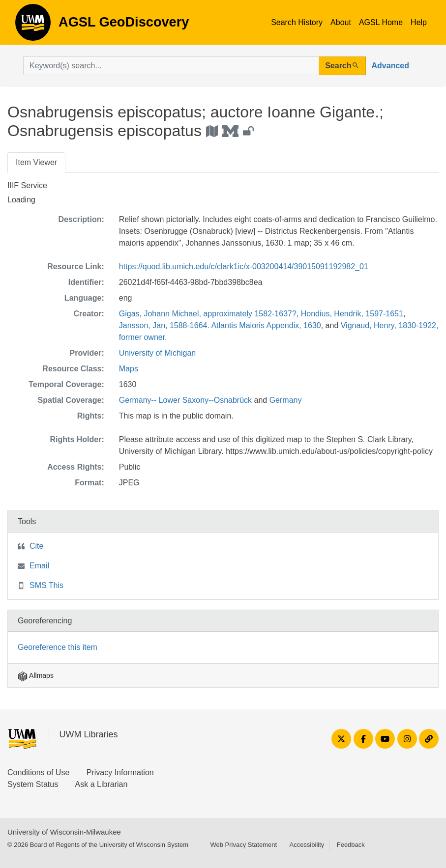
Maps (129, 369)
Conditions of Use (38, 772)
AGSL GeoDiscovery (33, 26)
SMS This (46, 585)
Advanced (390, 66)
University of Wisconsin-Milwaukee (64, 832)
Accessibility (307, 845)
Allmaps (36, 675)
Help (419, 22)
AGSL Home (381, 22)
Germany (286, 400)
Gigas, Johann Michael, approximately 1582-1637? (208, 314)
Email (39, 566)
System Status (33, 784)
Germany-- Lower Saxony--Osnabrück (185, 400)
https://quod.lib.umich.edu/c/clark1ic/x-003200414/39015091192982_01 (244, 266)
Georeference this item (58, 647)
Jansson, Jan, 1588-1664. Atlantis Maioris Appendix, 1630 (220, 325)
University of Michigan (158, 353)
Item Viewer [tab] (36, 162)
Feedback (351, 845)
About (341, 22)
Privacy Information (120, 772)
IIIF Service (27, 185)
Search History (297, 22)
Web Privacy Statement (243, 845)
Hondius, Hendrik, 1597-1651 (352, 314)
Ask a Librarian (102, 784)
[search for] (171, 66)
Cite (36, 546)
